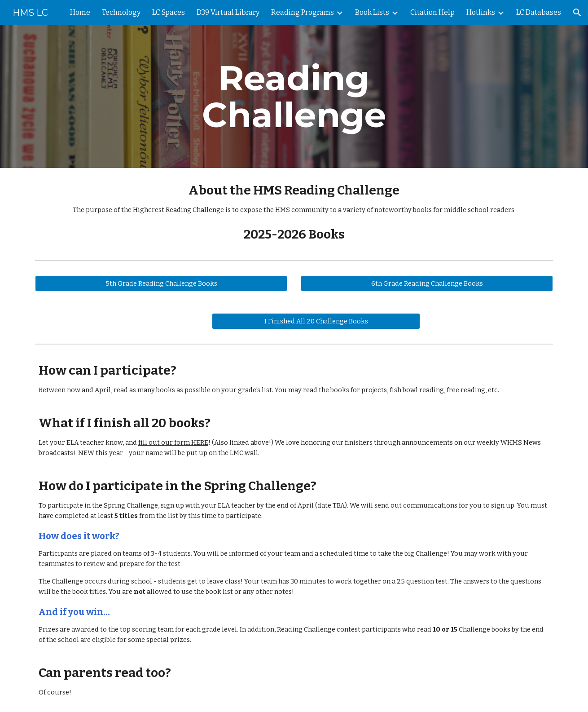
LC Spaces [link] (169, 12)
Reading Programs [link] (303, 12)
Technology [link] (121, 12)
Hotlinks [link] (481, 12)
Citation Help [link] (432, 12)
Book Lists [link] (372, 12)
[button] (577, 13)
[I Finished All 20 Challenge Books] (316, 321)
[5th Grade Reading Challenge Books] (161, 284)
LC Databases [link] (539, 12)
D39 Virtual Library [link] (228, 12)
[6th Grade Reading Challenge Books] (427, 284)
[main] (294, 97)
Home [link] (80, 12)
